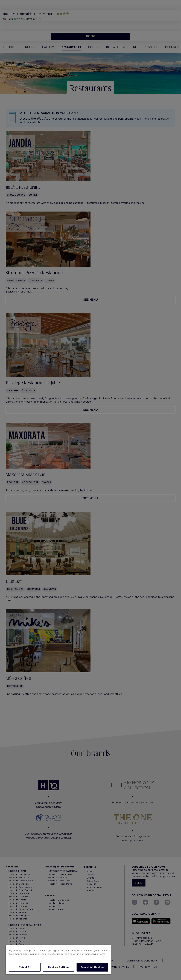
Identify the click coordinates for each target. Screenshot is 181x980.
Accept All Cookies (92, 967)
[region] (58, 960)
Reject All (25, 967)
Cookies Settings (59, 967)
